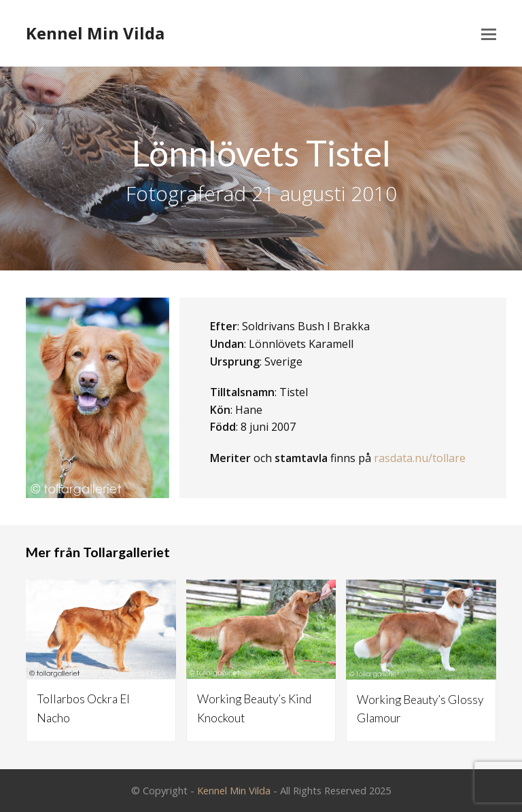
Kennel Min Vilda (95, 33)
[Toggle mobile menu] (489, 33)
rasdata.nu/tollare (420, 458)
